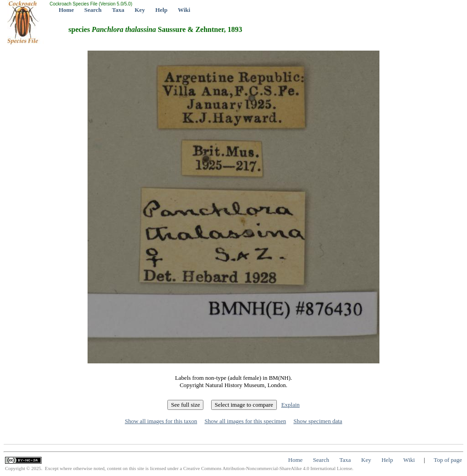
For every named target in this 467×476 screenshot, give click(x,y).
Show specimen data (318, 421)
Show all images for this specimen (245, 421)
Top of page (448, 460)
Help (161, 10)
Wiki (184, 10)
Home (66, 10)
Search (93, 10)
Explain (291, 405)
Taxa (118, 10)
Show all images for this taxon (161, 421)
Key (140, 10)
